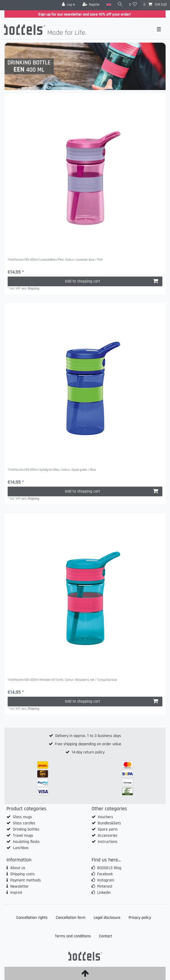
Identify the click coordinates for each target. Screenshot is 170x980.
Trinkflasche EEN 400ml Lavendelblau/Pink (55, 260)
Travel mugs (23, 836)
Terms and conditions (73, 936)
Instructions (108, 842)
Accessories (108, 836)
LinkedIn (104, 893)
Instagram (106, 880)
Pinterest (105, 886)
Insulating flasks (26, 842)
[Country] (108, 5)
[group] (85, 174)
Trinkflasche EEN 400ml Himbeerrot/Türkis (62, 680)
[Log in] (69, 5)
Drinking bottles (26, 829)
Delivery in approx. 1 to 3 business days (88, 736)
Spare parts (108, 829)
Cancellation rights (32, 918)
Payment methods (26, 880)
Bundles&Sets (109, 823)
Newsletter (20, 886)
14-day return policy (88, 752)
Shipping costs (22, 874)
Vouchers (105, 817)
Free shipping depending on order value (88, 744)
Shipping (33, 289)
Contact (106, 936)
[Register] (91, 5)
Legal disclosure (107, 918)
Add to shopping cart (111, 281)
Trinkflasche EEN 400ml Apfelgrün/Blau (52, 470)
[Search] (120, 5)
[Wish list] (133, 5)
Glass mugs (22, 817)
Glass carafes (24, 823)
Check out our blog (13, 3)
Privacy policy (140, 918)
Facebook (105, 874)
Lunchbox (21, 848)
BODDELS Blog (109, 868)
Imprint (16, 893)
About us (18, 868)
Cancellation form (71, 918)
